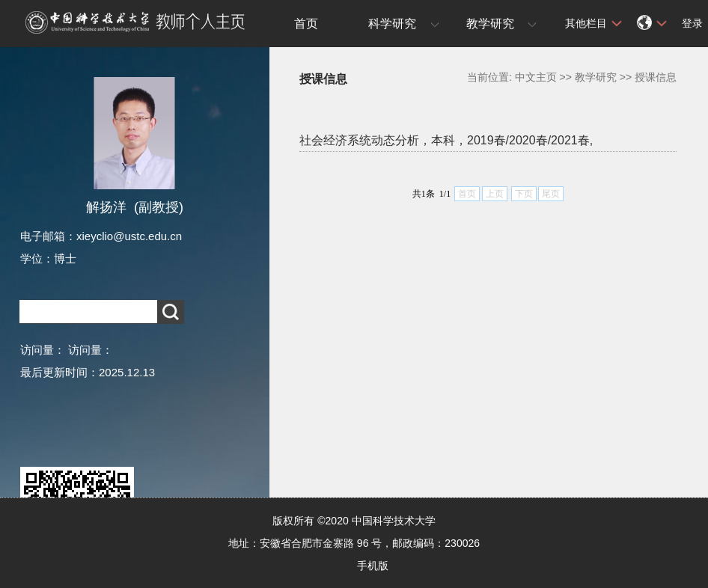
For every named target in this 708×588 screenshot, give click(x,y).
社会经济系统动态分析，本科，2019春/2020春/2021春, (446, 140)
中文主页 (536, 77)
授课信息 (656, 77)
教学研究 (490, 24)
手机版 (373, 566)
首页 (306, 24)
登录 (692, 23)
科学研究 (392, 24)
